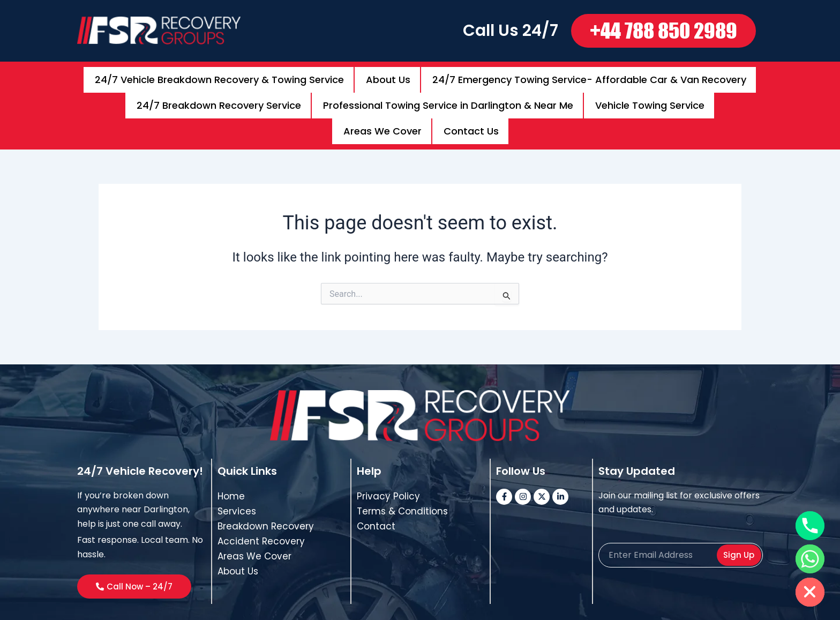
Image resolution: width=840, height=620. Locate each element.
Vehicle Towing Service (650, 92)
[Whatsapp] (810, 559)
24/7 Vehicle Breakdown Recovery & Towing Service (219, 75)
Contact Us (471, 110)
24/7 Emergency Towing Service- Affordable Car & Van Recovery (589, 75)
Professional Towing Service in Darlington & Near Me (448, 92)
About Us (388, 75)
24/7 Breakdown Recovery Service (219, 92)
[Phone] (810, 526)
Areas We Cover (382, 110)
